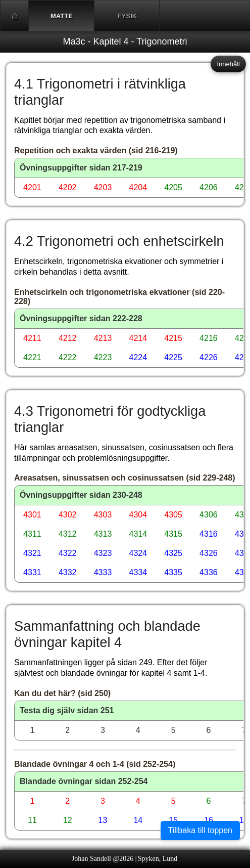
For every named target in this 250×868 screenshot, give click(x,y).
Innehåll (228, 64)
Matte (62, 16)
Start (15, 16)
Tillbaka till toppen (200, 830)
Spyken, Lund (158, 859)
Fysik (127, 16)
